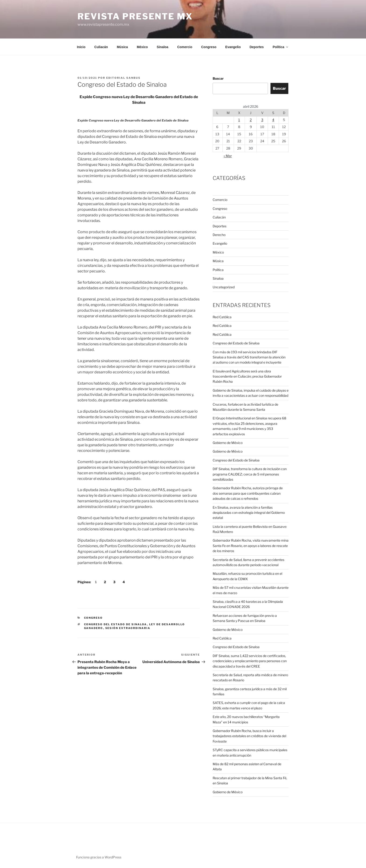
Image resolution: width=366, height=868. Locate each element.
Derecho (219, 235)
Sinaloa (162, 47)
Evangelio (233, 47)
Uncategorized (224, 287)
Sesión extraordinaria (128, 628)
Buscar (218, 78)
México (142, 47)
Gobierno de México (228, 443)
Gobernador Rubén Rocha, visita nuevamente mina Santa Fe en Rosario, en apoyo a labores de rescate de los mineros (251, 546)
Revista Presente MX (135, 16)
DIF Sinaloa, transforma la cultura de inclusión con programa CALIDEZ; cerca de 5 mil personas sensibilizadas (250, 474)
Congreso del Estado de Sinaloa (116, 624)
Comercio (185, 47)
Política (281, 47)
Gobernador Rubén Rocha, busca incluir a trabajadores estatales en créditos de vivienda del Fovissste (249, 736)
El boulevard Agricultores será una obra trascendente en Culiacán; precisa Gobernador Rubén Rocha (247, 376)
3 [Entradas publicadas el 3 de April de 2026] (262, 120)
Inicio (81, 47)
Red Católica (222, 317)
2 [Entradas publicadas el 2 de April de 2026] (251, 120)
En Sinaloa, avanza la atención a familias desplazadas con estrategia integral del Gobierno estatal (249, 513)
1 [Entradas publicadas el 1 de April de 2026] (239, 120)
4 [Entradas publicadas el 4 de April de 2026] (273, 120)
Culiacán (101, 47)
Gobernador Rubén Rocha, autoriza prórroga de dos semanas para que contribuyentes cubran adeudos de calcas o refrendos (248, 493)
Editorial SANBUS (123, 78)
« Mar (228, 156)
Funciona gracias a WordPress (99, 857)
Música (122, 47)
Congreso (209, 47)
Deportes (257, 47)
